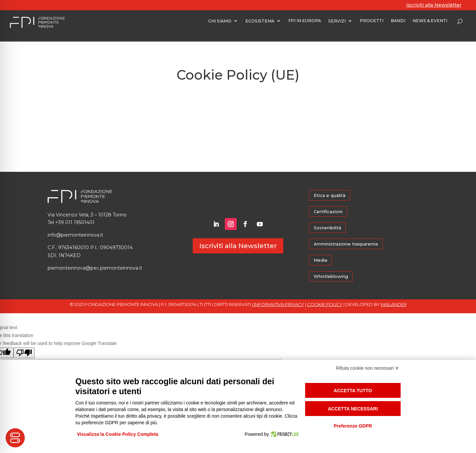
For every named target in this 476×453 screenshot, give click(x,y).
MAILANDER (394, 304)
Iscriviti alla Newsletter (434, 5)
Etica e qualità (330, 195)
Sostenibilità (327, 228)
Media (320, 260)
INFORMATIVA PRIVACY (278, 304)
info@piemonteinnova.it (75, 235)
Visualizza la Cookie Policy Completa (118, 434)
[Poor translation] (24, 353)
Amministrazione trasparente (346, 244)
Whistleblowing (331, 276)
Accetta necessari (353, 409)
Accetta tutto (353, 391)
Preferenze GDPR (353, 426)
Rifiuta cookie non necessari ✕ (367, 368)
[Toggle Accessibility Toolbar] (15, 438)
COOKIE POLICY (325, 304)
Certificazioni (328, 211)
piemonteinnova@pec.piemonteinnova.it (95, 268)
